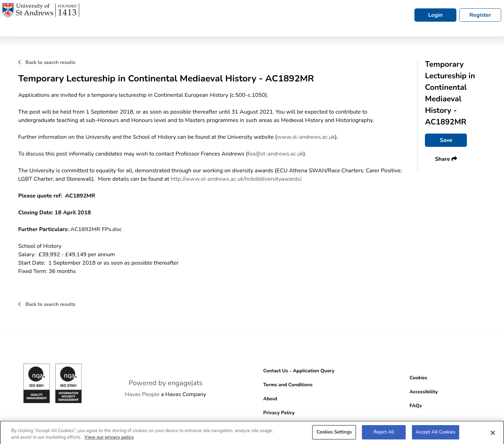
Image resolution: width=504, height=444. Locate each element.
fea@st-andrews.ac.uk (275, 154)
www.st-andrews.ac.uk (306, 137)
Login (435, 15)
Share (446, 159)
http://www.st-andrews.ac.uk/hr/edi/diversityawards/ (236, 179)
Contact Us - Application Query (299, 371)
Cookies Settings (334, 434)
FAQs (416, 406)
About (270, 399)
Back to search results (47, 62)
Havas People (142, 394)
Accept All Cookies (436, 434)
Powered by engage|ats (165, 383)
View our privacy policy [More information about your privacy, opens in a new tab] (109, 439)
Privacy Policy (279, 413)
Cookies (418, 378)
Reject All (384, 434)
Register (480, 15)
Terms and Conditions (288, 385)
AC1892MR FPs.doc (96, 229)
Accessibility (424, 392)
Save (446, 140)
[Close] (493, 435)
